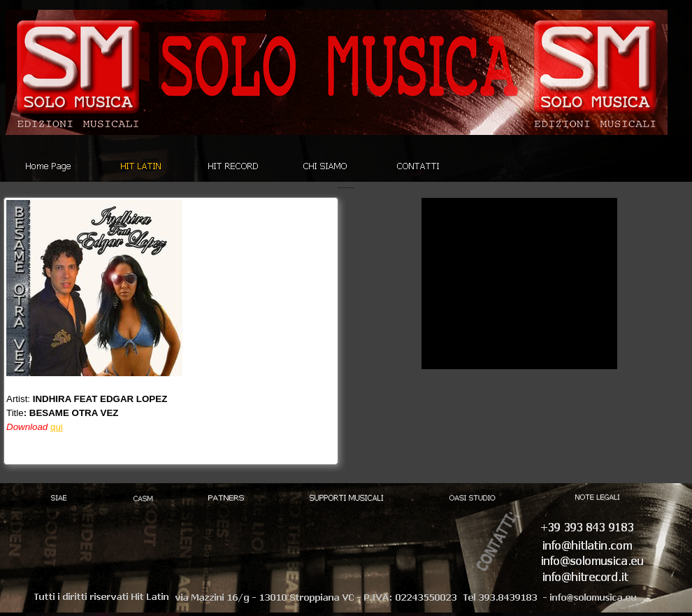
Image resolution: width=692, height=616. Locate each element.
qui (57, 427)
